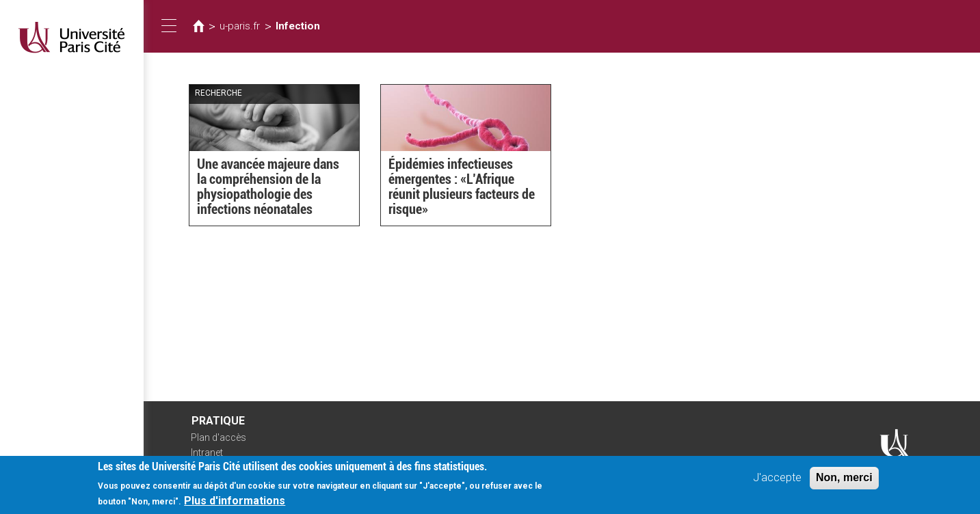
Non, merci (844, 479)
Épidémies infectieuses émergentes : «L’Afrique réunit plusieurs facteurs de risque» (462, 187)
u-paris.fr (240, 26)
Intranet (207, 452)
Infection (298, 26)
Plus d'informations (235, 502)
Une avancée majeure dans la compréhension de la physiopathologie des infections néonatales (268, 187)
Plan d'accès (218, 437)
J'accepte (777, 479)
